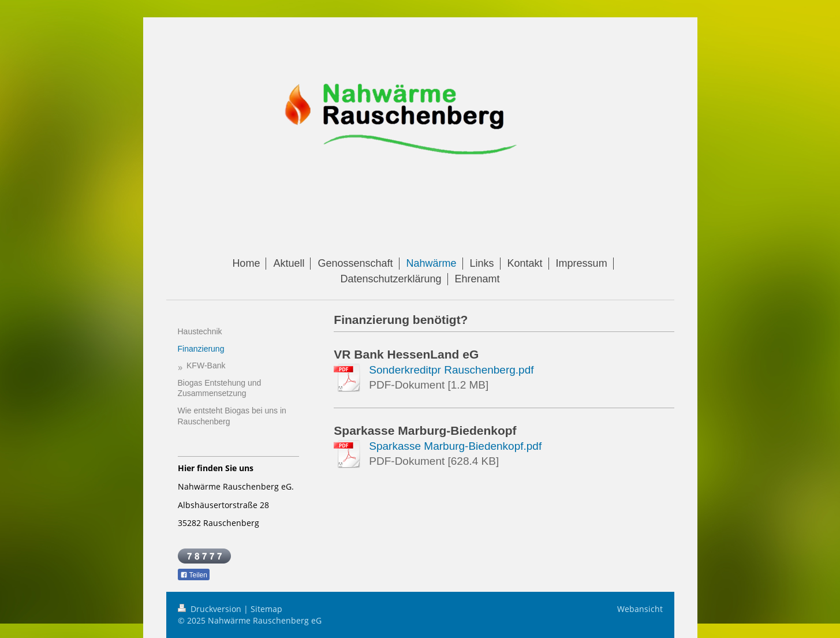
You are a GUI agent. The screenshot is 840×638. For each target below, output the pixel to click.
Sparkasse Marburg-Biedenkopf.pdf (455, 446)
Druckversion (211, 609)
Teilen (194, 575)
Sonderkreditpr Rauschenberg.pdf (451, 370)
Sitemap (266, 609)
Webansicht (640, 609)
